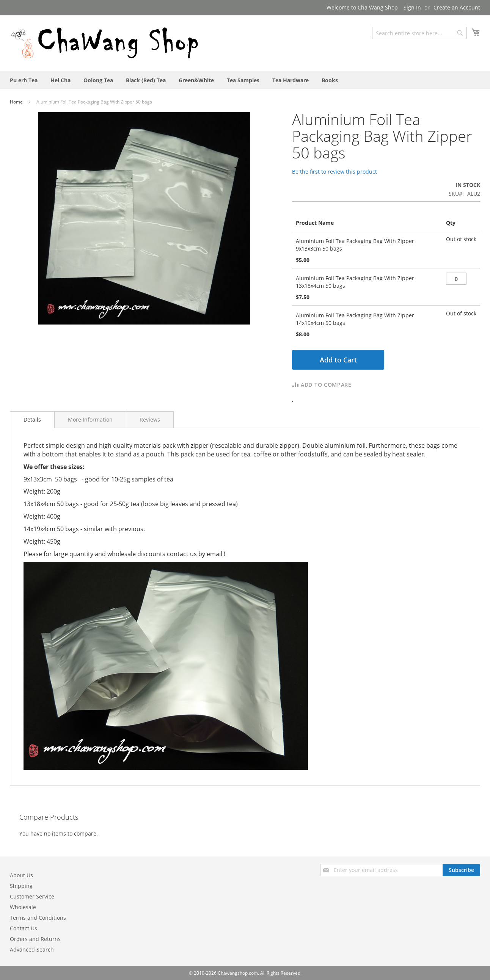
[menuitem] (24, 80)
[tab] (32, 420)
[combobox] (419, 33)
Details (32, 419)
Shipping (21, 886)
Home (17, 102)
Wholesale (23, 907)
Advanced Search (32, 949)
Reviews (150, 419)
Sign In (412, 7)
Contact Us (24, 928)
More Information (90, 419)
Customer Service (32, 896)
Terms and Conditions (38, 918)
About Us (21, 875)
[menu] (245, 80)
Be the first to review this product (335, 172)
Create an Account (457, 7)
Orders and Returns (35, 939)
